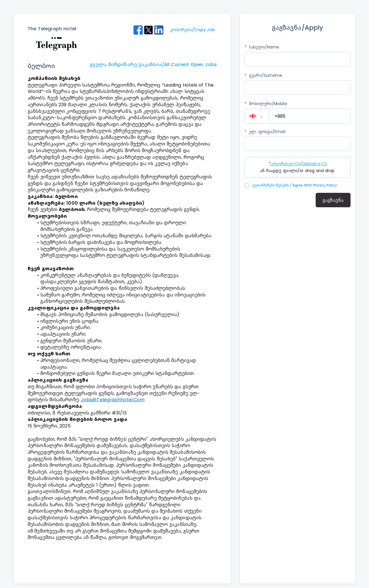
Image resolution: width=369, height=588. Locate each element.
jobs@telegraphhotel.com (113, 400)
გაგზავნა (333, 200)
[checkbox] (247, 185)
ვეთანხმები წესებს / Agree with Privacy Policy (295, 185)
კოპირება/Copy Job (192, 30)
